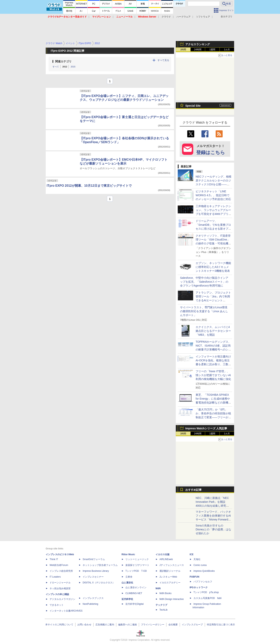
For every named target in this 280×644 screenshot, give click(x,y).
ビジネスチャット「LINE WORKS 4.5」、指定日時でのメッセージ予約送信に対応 (213, 195)
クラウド (166, 17)
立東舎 (129, 577)
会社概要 (173, 625)
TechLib (163, 610)
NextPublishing (90, 604)
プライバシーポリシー (153, 625)
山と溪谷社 (127, 583)
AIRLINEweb (166, 559)
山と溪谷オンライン (136, 587)
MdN (158, 588)
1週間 (212, 50)
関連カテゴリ (63, 61)
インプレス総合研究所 (61, 571)
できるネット (57, 605)
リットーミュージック (137, 559)
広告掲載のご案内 (105, 625)
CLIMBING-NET (134, 593)
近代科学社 (127, 599)
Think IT (54, 559)
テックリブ (161, 605)
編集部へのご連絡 (128, 625)
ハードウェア (184, 17)
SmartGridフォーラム (94, 559)
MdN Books (165, 593)
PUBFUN (194, 577)
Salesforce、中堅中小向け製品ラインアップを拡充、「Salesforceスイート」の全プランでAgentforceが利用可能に (204, 282)
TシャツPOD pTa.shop (206, 592)
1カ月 (227, 50)
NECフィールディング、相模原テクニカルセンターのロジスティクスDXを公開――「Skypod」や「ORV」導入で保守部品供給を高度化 (213, 184)
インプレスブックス (93, 598)
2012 (65, 67)
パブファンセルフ (203, 582)
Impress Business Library (96, 571)
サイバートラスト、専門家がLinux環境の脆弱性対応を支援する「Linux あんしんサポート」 (204, 311)
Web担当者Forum (59, 565)
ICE (192, 554)
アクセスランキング (198, 44)
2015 (73, 67)
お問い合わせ (84, 625)
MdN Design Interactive (172, 599)
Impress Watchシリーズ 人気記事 (206, 428)
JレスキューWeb (168, 577)
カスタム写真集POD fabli (207, 598)
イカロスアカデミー (170, 583)
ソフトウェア (203, 17)
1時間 (183, 50)
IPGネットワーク (199, 587)
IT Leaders (55, 577)
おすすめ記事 (193, 490)
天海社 (197, 559)
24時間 (198, 50)
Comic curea (200, 565)
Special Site (193, 106)
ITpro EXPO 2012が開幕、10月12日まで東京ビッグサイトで (89, 186)
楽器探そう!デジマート (137, 565)
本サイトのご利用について (59, 625)
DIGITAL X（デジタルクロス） (99, 583)
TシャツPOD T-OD (136, 571)
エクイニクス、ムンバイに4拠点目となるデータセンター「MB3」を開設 (213, 331)
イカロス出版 (163, 554)
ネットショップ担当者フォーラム (100, 565)
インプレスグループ (192, 625)
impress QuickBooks (204, 571)
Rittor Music (128, 554)
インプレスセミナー (93, 577)
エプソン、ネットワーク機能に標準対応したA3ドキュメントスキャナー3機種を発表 (213, 267)
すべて (56, 67)
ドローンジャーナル (60, 583)
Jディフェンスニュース (172, 565)
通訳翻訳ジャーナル (170, 571)
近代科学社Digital (134, 604)
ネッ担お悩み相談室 (60, 588)
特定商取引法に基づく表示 (221, 625)
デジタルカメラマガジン (62, 599)
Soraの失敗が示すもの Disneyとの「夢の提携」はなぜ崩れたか (213, 529)
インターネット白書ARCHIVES (66, 611)
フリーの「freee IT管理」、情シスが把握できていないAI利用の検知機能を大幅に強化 (213, 375)
